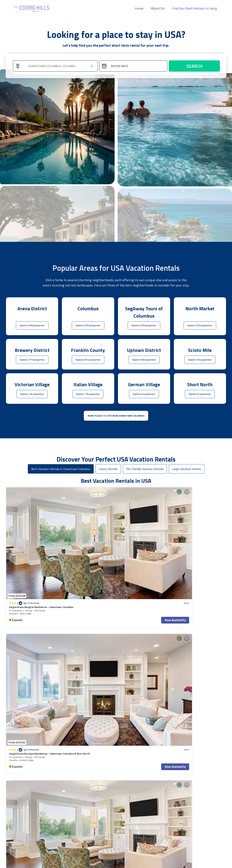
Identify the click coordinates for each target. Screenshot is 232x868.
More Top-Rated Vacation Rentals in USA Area (116, 803)
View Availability (42, 540)
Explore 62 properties (200, 394)
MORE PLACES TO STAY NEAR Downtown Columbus (116, 416)
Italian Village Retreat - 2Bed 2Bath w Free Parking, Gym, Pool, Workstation (141, 529)
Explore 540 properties (144, 360)
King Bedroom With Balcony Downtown (142, 593)
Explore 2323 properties (200, 325)
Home (139, 8)
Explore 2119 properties (32, 360)
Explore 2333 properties (88, 325)
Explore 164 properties (200, 360)
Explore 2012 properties (88, 360)
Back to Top (130, 846)
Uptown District (26, 600)
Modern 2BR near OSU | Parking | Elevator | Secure (88, 595)
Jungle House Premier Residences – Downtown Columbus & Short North (196, 529)
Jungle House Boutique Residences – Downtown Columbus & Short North (85, 529)
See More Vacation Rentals (116, 626)
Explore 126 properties (32, 394)
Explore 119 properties (88, 394)
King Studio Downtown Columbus (28, 593)
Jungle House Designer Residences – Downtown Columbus (29, 529)
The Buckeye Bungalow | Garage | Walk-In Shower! (199, 595)
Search (194, 66)
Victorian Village (82, 534)
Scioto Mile (135, 600)
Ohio (67, 600)
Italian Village (25, 534)
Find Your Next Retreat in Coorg (194, 8)
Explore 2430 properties (32, 325)
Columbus (13, 534)
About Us (158, 8)
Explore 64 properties (144, 394)
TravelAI (94, 864)
